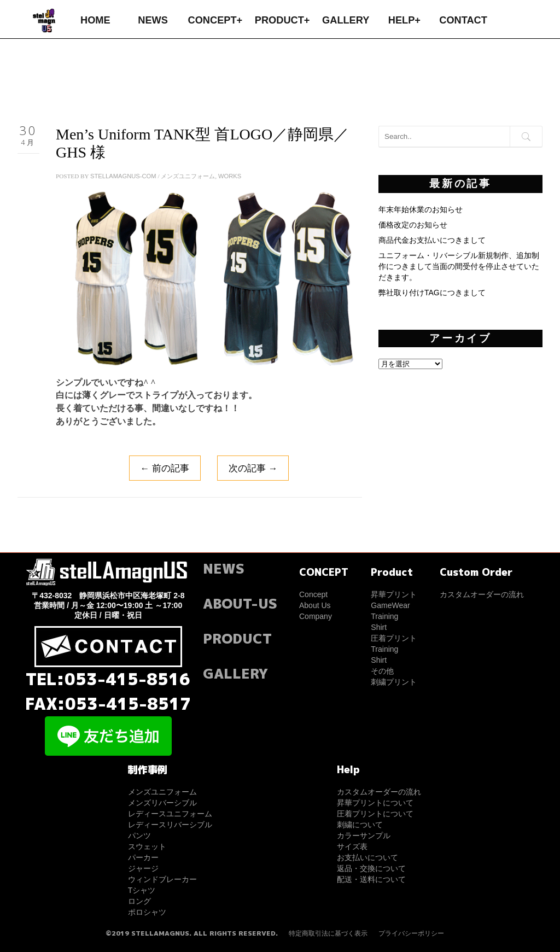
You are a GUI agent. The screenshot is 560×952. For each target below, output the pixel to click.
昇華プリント (394, 594)
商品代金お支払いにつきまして (432, 240)
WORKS (230, 176)
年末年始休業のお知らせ (421, 209)
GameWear (390, 605)
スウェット (147, 846)
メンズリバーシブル (162, 803)
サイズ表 (352, 846)
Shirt (379, 627)
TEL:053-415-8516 (108, 679)
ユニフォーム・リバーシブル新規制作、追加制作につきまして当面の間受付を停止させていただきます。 (459, 266)
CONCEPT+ (215, 20)
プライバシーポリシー (411, 933)
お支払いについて (367, 857)
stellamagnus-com (123, 176)
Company (316, 616)
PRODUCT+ (282, 20)
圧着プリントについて (375, 814)
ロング (139, 901)
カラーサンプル (364, 836)
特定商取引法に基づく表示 (328, 933)
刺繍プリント (394, 682)
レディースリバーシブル (170, 825)
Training (384, 616)
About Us (315, 605)
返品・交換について (371, 868)
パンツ (139, 836)
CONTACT (463, 20)
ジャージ (143, 868)
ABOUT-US (240, 603)
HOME (95, 20)
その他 (382, 671)
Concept (313, 594)
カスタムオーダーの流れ (482, 594)
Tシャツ (142, 890)
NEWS (153, 20)
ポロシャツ (147, 912)
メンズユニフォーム (188, 176)
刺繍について (360, 825)
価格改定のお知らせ (413, 225)
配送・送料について (371, 879)
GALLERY (346, 20)
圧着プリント (394, 638)
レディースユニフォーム (170, 814)
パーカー (143, 857)
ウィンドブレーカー (162, 879)
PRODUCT (237, 638)
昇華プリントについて (375, 803)
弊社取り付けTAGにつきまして (432, 293)
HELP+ (404, 20)
